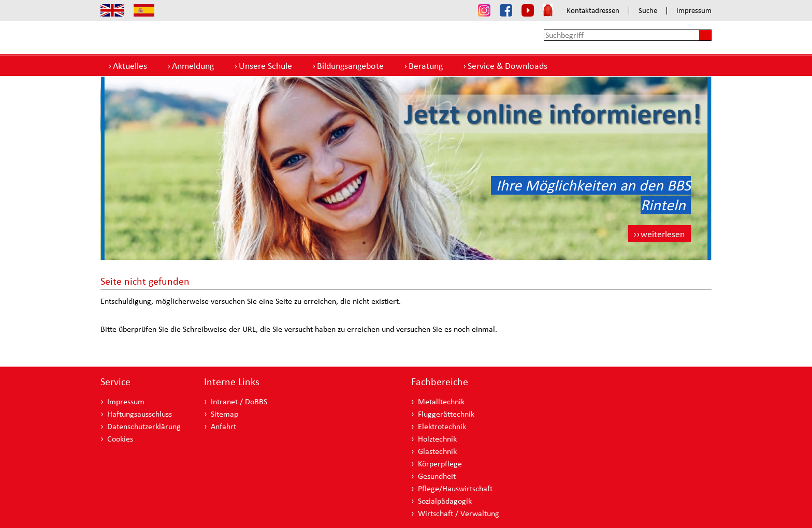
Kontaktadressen (593, 11)
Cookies (120, 439)
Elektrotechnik (442, 426)
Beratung (426, 65)
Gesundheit (437, 476)
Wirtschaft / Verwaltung (459, 513)
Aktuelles (130, 65)
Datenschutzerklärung (144, 426)
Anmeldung (193, 65)
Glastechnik (437, 451)
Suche (648, 11)
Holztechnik (437, 439)
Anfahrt (223, 426)
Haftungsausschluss (140, 414)
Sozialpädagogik (445, 501)
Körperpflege (440, 464)
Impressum (694, 11)
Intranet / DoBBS (239, 401)
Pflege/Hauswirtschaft (455, 488)
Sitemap (224, 414)
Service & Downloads (508, 65)
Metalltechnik (441, 401)
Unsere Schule (265, 65)
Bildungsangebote (350, 65)
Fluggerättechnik (446, 414)
